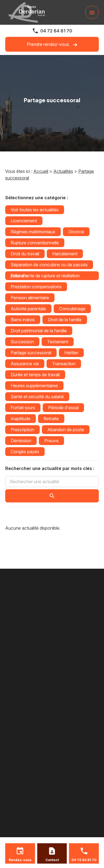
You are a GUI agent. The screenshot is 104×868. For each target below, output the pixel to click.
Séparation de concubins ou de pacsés (49, 265)
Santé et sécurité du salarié (37, 397)
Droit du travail (25, 254)
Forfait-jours (23, 408)
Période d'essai (63, 408)
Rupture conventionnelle (35, 243)
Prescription (22, 430)
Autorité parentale (28, 309)
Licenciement (24, 221)
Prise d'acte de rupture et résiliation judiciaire (45, 276)
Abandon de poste (66, 430)
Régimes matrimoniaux (33, 232)
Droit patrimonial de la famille (39, 331)
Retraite (51, 419)
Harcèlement (65, 254)
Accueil (41, 171)
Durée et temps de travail (35, 375)
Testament (58, 342)
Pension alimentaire (30, 298)
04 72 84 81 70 (56, 31)
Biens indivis (23, 320)
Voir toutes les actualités (35, 210)
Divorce (76, 232)
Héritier (71, 353)
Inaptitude (21, 419)
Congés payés (25, 452)
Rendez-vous (20, 860)
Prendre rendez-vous (52, 44)
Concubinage (72, 309)
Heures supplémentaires (34, 386)
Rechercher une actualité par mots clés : (50, 468)
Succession (22, 342)
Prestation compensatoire (36, 287)
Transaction (64, 364)
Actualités (63, 171)
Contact (52, 860)
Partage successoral (31, 353)
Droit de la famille (65, 320)
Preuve (51, 441)
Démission (21, 441)
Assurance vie (25, 364)
